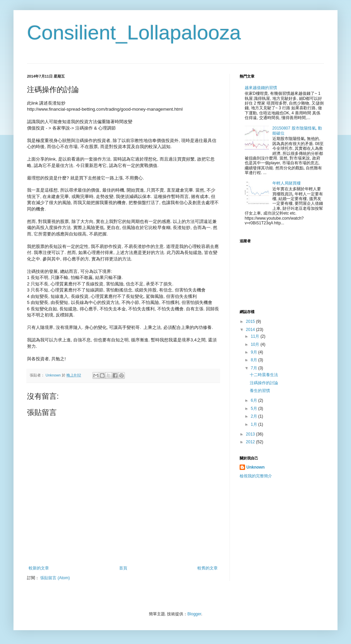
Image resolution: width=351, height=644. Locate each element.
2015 (251, 321)
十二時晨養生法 (264, 375)
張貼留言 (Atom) (55, 578)
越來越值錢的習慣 (261, 88)
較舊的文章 (208, 568)
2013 (251, 434)
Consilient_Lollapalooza (134, 33)
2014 (251, 330)
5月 (254, 409)
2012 (251, 442)
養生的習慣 (260, 391)
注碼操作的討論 (264, 383)
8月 (254, 360)
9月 (254, 352)
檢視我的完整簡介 (256, 476)
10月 (256, 344)
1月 (254, 424)
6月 (254, 400)
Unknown (255, 467)
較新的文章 (39, 568)
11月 (256, 336)
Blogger (194, 614)
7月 (254, 368)
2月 (254, 416)
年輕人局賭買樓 (287, 183)
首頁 (123, 568)
